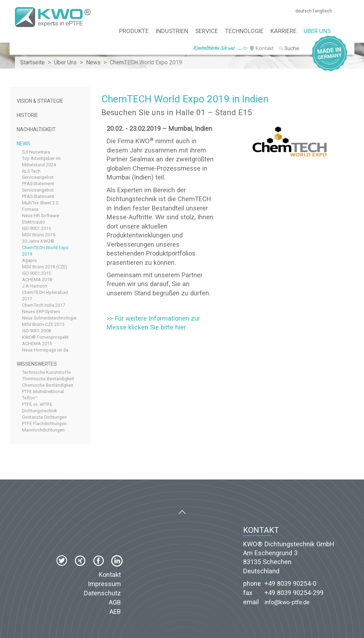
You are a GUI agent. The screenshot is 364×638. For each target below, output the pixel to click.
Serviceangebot (38, 177)
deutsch (304, 11)
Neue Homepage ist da (45, 350)
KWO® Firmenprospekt (45, 337)
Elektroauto (34, 222)
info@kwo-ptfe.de (287, 602)
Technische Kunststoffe (46, 372)
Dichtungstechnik (39, 411)
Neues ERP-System (41, 312)
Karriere (283, 31)
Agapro (30, 260)
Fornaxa (30, 209)
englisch (323, 11)
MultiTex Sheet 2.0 (40, 203)
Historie (27, 115)
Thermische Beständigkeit (48, 379)
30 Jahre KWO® (38, 241)
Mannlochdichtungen (43, 430)
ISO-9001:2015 (36, 228)
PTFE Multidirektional (43, 392)
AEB (115, 612)
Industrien (172, 31)
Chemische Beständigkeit (48, 385)
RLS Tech (31, 171)
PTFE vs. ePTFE (37, 404)
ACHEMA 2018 (37, 280)
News (23, 144)
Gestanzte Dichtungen (44, 417)
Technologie (244, 31)
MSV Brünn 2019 (39, 235)
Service (207, 31)
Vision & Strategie (40, 101)
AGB (115, 602)
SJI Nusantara (36, 152)
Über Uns (317, 31)
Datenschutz (102, 593)
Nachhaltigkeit (36, 129)
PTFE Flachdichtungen (44, 423)
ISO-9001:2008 (36, 331)
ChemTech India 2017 (44, 305)
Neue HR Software (41, 216)
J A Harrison (35, 286)
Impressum (104, 584)
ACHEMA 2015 (37, 344)
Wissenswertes (37, 364)
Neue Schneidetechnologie (49, 318)
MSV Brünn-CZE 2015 (43, 324)
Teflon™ (30, 398)
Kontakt (264, 48)
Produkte (134, 31)
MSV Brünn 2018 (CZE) (45, 267)
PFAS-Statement (38, 184)
